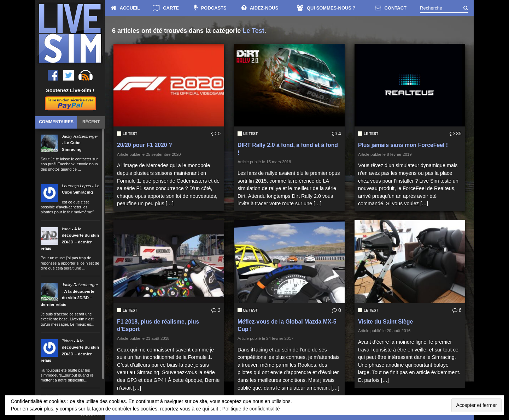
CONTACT (391, 8)
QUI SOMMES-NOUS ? (326, 8)
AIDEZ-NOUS (260, 8)
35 (456, 134)
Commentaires (56, 122)
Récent (91, 122)
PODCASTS (210, 8)
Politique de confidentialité (251, 409)
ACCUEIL (125, 8)
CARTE (166, 8)
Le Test (130, 134)
